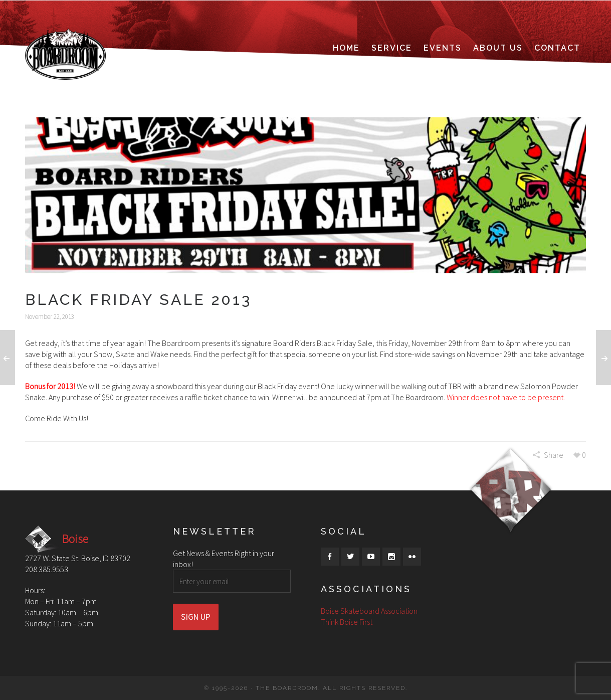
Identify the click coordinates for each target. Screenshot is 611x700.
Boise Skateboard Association (369, 611)
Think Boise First (347, 622)
